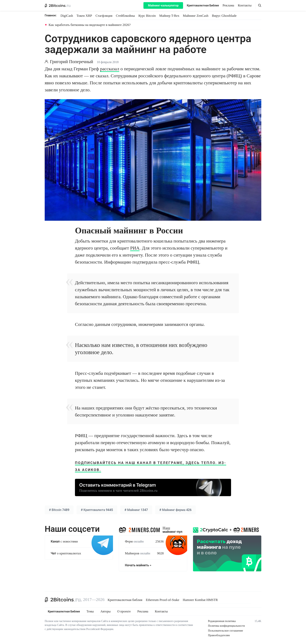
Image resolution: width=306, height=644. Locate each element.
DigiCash (67, 16)
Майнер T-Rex (169, 16)
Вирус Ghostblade (224, 16)
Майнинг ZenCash (196, 16)
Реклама (228, 5)
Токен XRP (84, 16)
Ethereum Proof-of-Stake (162, 600)
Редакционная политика (222, 621)
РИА (135, 248)
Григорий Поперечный (72, 62)
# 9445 (97, 510)
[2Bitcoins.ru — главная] (58, 5)
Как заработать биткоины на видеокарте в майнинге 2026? (90, 25)
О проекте (124, 611)
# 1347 (136, 510)
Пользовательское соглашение (226, 631)
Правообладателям (219, 635)
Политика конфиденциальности (226, 626)
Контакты (245, 5)
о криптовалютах (66, 553)
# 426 (176, 510)
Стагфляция (104, 16)
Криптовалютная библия (125, 600)
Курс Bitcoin (147, 16)
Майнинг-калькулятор (163, 5)
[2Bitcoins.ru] (63, 600)
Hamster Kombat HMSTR (200, 600)
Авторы (106, 611)
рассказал (110, 69)
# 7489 (59, 510)
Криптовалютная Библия (203, 5)
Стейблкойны (125, 16)
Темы (90, 611)
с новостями (64, 541)
